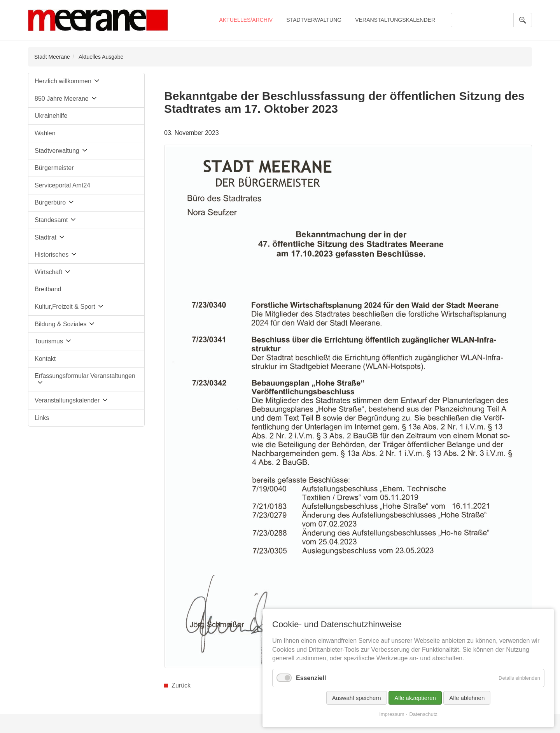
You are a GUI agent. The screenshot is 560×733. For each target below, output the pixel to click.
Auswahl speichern (357, 698)
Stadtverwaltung (314, 20)
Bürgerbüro (50, 202)
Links (42, 418)
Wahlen (45, 133)
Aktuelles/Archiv (246, 20)
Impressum (392, 714)
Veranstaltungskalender (395, 20)
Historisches (52, 255)
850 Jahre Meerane (62, 99)
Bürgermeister (54, 168)
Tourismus (49, 341)
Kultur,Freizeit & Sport (65, 307)
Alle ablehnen (467, 698)
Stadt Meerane (52, 57)
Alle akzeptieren (415, 698)
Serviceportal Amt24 (62, 185)
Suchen (523, 20)
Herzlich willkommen (63, 81)
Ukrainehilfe (51, 116)
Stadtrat (45, 237)
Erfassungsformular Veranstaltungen (85, 376)
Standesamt (51, 220)
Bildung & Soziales (60, 324)
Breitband (48, 289)
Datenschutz (423, 714)
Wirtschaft (48, 272)
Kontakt (45, 359)
